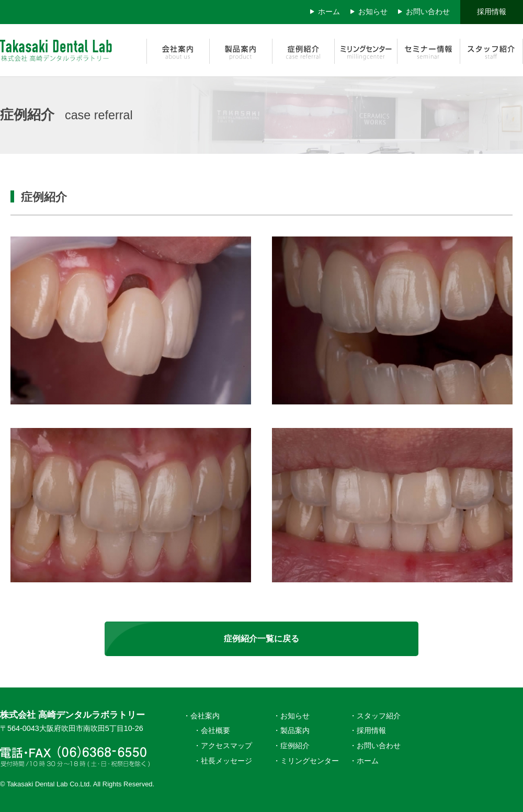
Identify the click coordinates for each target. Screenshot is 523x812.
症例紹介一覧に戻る (261, 639)
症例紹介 (303, 50)
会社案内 (178, 50)
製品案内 (241, 50)
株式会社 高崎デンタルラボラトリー (65, 50)
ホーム (329, 12)
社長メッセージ (226, 761)
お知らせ (373, 12)
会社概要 (215, 730)
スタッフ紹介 (492, 50)
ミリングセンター (366, 50)
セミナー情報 (429, 50)
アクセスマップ (226, 746)
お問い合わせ (428, 12)
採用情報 (492, 12)
